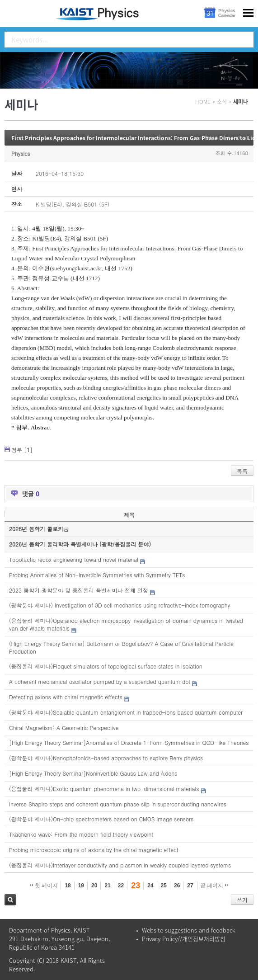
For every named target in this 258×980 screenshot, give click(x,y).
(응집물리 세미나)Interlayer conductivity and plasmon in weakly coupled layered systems (120, 865)
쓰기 (242, 900)
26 (177, 886)
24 (150, 886)
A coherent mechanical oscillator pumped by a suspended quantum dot (100, 681)
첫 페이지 (44, 886)
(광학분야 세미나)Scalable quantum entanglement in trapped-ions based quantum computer (126, 712)
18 (68, 886)
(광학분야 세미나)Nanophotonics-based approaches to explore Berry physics (106, 758)
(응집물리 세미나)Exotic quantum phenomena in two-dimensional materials (104, 789)
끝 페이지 (214, 886)
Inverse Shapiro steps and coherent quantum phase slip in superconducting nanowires (118, 804)
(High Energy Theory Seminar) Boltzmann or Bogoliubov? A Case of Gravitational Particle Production (121, 647)
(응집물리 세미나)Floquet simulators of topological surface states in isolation (106, 666)
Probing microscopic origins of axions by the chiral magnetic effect (94, 850)
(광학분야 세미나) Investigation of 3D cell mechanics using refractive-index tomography (120, 605)
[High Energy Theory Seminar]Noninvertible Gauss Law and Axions (93, 773)
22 (121, 886)
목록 (242, 471)
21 (107, 886)
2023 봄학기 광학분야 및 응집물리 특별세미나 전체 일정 (79, 590)
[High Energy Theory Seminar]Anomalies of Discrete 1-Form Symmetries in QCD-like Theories (129, 742)
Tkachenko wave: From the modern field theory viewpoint (81, 834)
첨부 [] (22, 450)
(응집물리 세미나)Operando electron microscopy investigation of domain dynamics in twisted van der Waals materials (126, 624)
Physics (21, 153)
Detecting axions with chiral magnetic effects (66, 697)
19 (81, 886)
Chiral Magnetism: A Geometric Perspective (64, 728)
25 (164, 886)
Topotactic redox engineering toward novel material (74, 559)
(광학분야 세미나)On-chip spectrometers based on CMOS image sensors (101, 819)
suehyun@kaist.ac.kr (77, 268)
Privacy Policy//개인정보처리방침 (184, 939)
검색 (10, 900)
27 (190, 886)
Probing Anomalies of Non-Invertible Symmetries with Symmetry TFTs (97, 575)
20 (94, 886)
